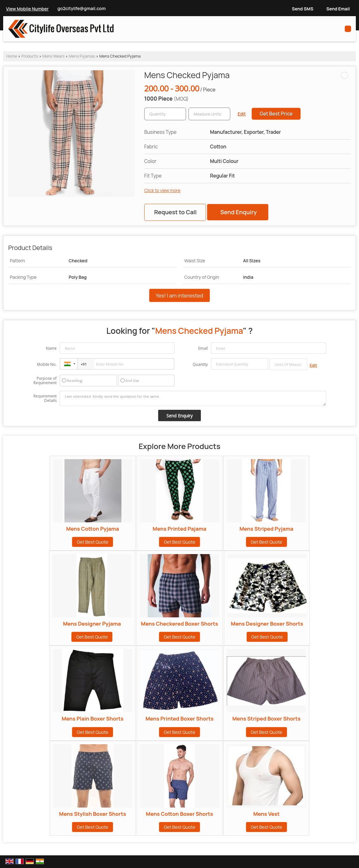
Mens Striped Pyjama (266, 529)
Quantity (200, 364)
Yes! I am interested (179, 295)
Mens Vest (266, 814)
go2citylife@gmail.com (82, 8)
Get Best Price (276, 114)
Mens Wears (54, 56)
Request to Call (175, 212)
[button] (27, 9)
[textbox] (209, 114)
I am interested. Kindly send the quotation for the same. (193, 398)
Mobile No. (47, 364)
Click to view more (162, 190)
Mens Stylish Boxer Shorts (93, 814)
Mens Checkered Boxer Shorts (180, 624)
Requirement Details (45, 398)
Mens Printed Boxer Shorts (179, 718)
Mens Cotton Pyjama (93, 529)
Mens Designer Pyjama (92, 624)
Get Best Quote (93, 542)
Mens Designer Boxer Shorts (267, 624)
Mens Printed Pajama (180, 529)
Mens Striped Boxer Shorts (266, 718)
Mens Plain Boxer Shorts (93, 718)
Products (30, 56)
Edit (242, 114)
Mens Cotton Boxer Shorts (179, 814)
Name (51, 348)
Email (203, 348)
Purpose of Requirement (45, 381)
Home (12, 56)
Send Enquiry (238, 212)
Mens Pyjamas (82, 56)
